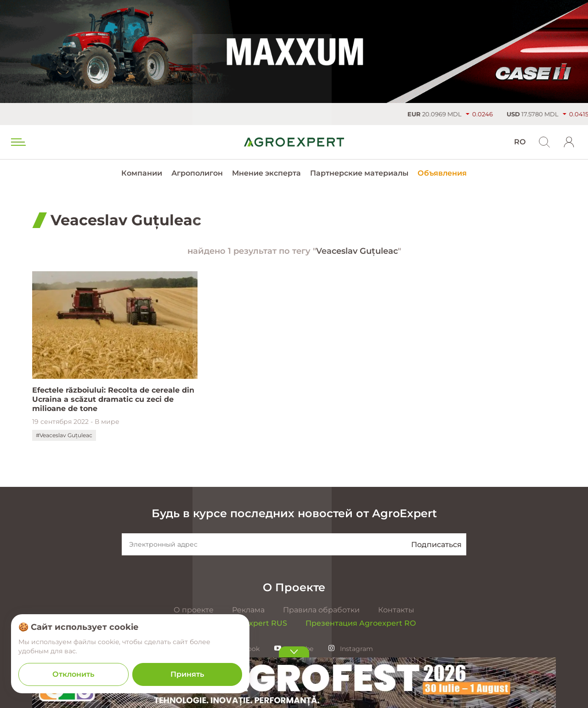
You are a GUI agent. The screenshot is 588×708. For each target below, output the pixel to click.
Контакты (396, 610)
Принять (187, 674)
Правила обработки (321, 610)
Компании (142, 173)
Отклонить (73, 674)
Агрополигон (197, 173)
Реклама (248, 610)
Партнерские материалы (359, 173)
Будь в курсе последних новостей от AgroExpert (294, 513)
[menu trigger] (17, 142)
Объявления (442, 173)
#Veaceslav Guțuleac (64, 435)
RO (520, 142)
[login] (569, 142)
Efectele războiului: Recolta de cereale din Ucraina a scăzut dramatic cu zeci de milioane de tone (113, 399)
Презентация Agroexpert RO (361, 623)
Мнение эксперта (266, 173)
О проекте (194, 610)
